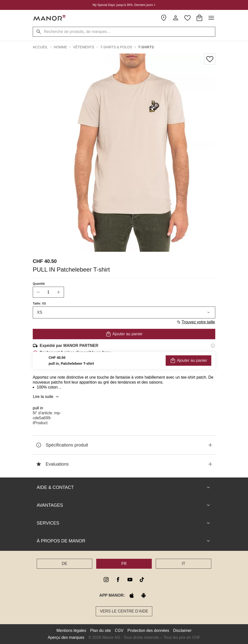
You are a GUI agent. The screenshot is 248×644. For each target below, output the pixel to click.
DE (64, 564)
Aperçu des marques (66, 637)
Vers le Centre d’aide (124, 611)
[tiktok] (142, 580)
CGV (119, 630)
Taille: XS (39, 304)
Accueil (40, 47)
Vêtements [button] (84, 47)
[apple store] (132, 595)
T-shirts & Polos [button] (116, 47)
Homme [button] (61, 47)
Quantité (39, 284)
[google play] (144, 595)
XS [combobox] (124, 312)
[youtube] (130, 580)
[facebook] (118, 580)
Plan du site (101, 630)
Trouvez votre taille (196, 322)
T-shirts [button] (146, 47)
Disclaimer (182, 630)
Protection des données (148, 630)
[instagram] (106, 580)
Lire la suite (47, 397)
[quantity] (48, 292)
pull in (38, 408)
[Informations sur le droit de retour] (213, 366)
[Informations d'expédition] (213, 346)
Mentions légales (71, 630)
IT (184, 564)
